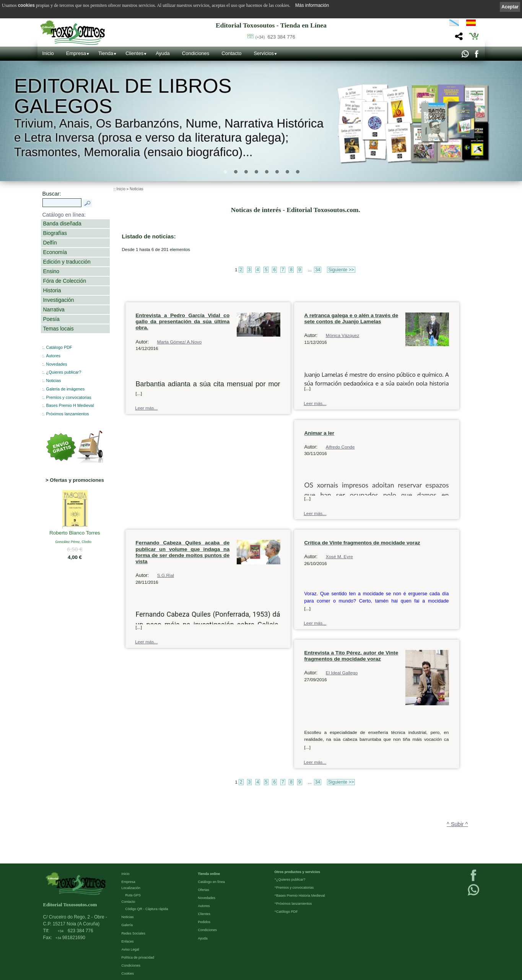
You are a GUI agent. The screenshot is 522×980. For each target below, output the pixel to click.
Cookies (128, 973)
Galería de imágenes (66, 389)
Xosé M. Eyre (339, 557)
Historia (52, 290)
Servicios (264, 53)
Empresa (76, 53)
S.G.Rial (166, 575)
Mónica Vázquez (342, 335)
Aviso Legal (130, 949)
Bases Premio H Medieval (70, 405)
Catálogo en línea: (64, 215)
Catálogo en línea (212, 881)
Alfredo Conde (340, 447)
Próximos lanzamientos (68, 414)
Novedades (57, 364)
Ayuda (163, 53)
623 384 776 (275, 37)
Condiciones (196, 53)
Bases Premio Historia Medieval (301, 895)
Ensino (51, 271)
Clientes (134, 53)
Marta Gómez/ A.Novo (179, 342)
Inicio (48, 53)
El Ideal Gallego (342, 673)
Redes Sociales (134, 933)
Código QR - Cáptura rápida (147, 909)
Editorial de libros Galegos (123, 96)
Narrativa (54, 309)
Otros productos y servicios (298, 871)
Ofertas (204, 889)
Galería (127, 925)
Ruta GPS (133, 895)
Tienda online (209, 873)
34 (318, 270)
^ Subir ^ (457, 824)
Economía (55, 252)
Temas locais (59, 329)
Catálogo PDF (59, 347)
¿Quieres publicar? (64, 372)
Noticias (54, 381)
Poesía (51, 319)
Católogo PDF (287, 911)
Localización (131, 888)
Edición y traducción (67, 262)
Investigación (59, 300)
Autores (53, 356)
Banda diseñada (62, 224)
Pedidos (204, 922)
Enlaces (128, 941)
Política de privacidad (138, 957)
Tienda (106, 53)
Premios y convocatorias (69, 397)
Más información (312, 5)
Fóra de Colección (65, 281)
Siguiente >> (341, 270)
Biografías (55, 233)
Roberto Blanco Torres (75, 533)
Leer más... (146, 408)
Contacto (231, 53)
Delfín (50, 243)
